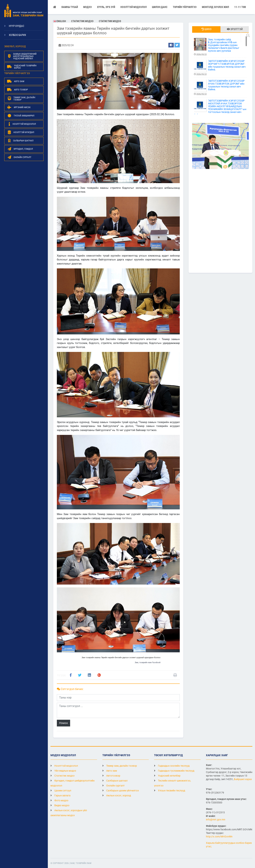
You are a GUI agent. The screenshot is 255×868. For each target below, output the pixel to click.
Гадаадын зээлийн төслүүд (172, 766)
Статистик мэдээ (82, 21)
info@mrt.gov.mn (216, 820)
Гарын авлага (60, 795)
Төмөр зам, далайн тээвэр (120, 766)
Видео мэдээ (60, 805)
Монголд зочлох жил (215, 7)
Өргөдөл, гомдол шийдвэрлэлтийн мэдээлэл (73, 783)
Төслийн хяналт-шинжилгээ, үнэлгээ (172, 783)
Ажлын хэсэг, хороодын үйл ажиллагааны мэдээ (69, 813)
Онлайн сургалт (114, 786)
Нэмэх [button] (63, 723)
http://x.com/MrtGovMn (219, 837)
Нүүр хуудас (17, 26)
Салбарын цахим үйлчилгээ (121, 791)
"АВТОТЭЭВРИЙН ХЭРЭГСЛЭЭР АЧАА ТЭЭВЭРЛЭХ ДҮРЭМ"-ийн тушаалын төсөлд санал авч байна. (220, 87)
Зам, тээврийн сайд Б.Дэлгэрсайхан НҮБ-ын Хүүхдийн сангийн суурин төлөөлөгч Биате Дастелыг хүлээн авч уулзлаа (220, 47)
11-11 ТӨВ (240, 7)
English (59, 21)
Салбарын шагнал (115, 781)
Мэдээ (87, 7)
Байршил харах (243, 779)
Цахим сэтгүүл (61, 791)
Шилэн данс (160, 7)
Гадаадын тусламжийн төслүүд (174, 771)
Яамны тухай (70, 7)
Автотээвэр (111, 776)
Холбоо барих (17, 35)
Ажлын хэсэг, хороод (117, 795)
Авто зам (110, 771)
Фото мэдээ (59, 800)
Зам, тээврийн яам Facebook (148, 663)
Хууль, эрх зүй (106, 7)
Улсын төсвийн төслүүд (170, 791)
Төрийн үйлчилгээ (185, 7)
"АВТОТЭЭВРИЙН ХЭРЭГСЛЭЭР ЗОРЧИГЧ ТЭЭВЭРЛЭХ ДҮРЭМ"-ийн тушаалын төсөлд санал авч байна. (220, 68)
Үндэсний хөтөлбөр (167, 776)
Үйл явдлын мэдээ (63, 771)
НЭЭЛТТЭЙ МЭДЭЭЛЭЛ (134, 7)
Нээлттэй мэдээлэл (64, 766)
